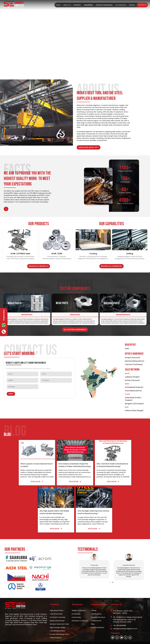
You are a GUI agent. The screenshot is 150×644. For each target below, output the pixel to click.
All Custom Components (75, 330)
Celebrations (96, 616)
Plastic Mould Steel (57, 616)
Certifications (96, 609)
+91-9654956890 (120, 621)
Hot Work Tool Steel (57, 612)
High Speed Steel (56, 606)
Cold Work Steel (56, 609)
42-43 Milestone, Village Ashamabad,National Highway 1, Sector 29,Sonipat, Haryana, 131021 (127, 615)
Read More (22, 482)
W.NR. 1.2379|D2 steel (20, 254)
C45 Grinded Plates (57, 626)
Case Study (76, 612)
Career (94, 606)
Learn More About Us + (89, 147)
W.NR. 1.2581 (57, 254)
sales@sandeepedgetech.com (125, 624)
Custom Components (104, 5)
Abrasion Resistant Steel (59, 619)
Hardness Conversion (80, 616)
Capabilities (88, 5)
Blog (93, 619)
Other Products (56, 633)
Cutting (93, 254)
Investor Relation (98, 623)
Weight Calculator (79, 606)
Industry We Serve (98, 612)
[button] (110, 585)
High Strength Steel (57, 623)
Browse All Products (39, 266)
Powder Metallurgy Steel (59, 629)
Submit (11, 394)
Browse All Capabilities (112, 266)
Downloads (76, 609)
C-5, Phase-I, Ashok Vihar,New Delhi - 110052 (123, 607)
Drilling (130, 254)
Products (77, 5)
